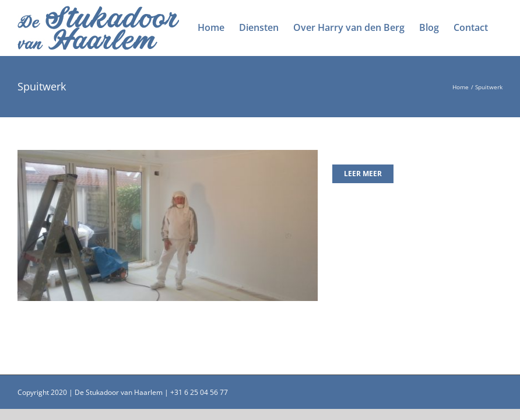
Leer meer (363, 174)
